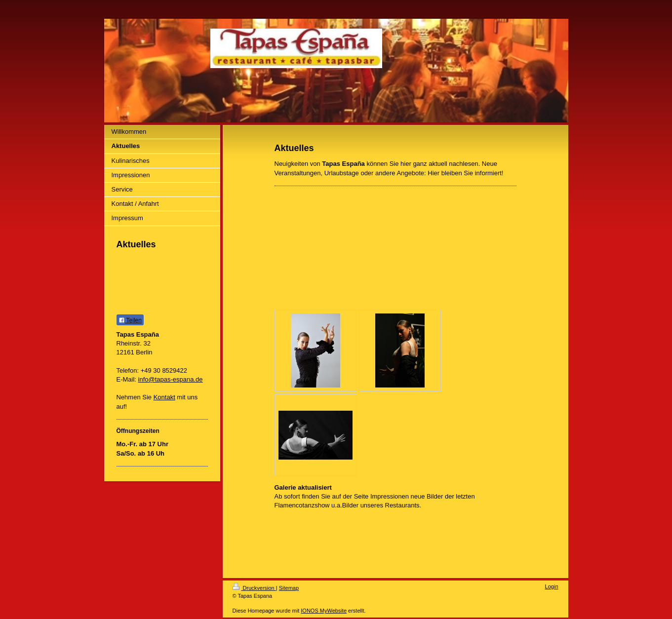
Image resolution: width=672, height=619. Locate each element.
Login (552, 586)
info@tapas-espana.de (171, 379)
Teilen (130, 320)
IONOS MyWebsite (324, 611)
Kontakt (164, 397)
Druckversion (254, 588)
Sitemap (289, 588)
